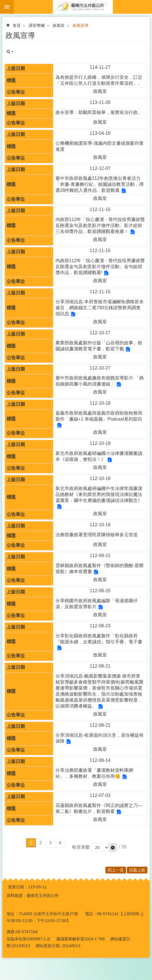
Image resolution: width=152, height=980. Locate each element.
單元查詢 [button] (10, 52)
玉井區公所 (83, 7)
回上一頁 (116, 870)
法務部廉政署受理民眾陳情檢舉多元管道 (97, 535)
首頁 (17, 25)
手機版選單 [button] (7, 7)
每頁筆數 (81, 847)
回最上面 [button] (137, 870)
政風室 (59, 25)
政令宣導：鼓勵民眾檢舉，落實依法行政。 (99, 112)
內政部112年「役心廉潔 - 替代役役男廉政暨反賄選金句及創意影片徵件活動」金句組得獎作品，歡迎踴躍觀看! (100, 267)
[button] (113, 848)
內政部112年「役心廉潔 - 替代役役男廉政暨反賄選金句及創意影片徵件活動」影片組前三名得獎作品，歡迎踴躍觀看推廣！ (100, 225)
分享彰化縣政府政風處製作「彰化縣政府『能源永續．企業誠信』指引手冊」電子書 (99, 639)
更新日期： (18, 887)
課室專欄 (37, 25)
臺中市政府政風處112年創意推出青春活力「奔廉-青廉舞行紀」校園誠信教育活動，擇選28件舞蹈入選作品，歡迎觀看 (100, 184)
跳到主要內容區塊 (3, 3)
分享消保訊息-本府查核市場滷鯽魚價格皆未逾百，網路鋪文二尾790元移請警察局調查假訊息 (100, 308)
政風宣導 (81, 25)
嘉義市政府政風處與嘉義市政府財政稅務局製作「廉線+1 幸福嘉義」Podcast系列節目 (99, 416)
